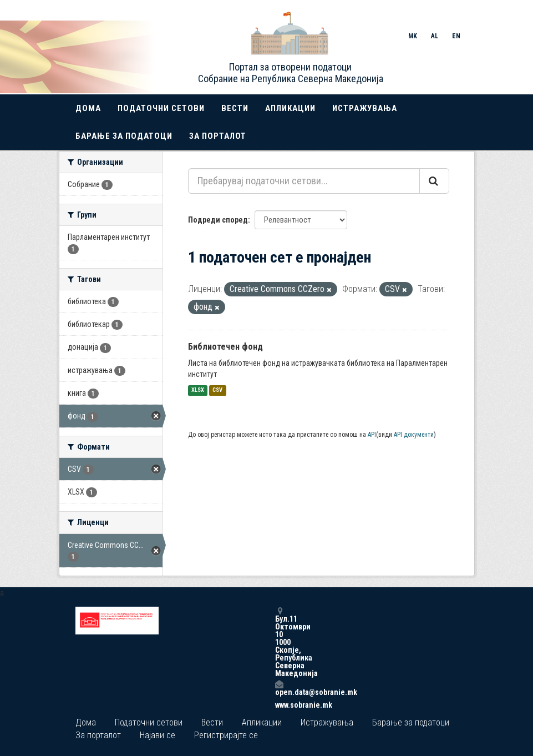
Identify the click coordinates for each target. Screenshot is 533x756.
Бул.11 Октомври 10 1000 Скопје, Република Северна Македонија (279, 642)
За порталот (218, 136)
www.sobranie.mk (279, 705)
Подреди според (218, 220)
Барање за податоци (124, 136)
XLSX (198, 390)
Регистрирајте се (226, 735)
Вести (235, 108)
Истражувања (365, 108)
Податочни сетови (161, 108)
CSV (217, 390)
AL (435, 36)
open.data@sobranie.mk (279, 688)
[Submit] (434, 181)
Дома (88, 108)
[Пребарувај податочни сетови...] (304, 181)
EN (456, 36)
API (372, 435)
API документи (414, 435)
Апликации (290, 108)
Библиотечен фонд (225, 347)
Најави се (158, 735)
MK (413, 36)
